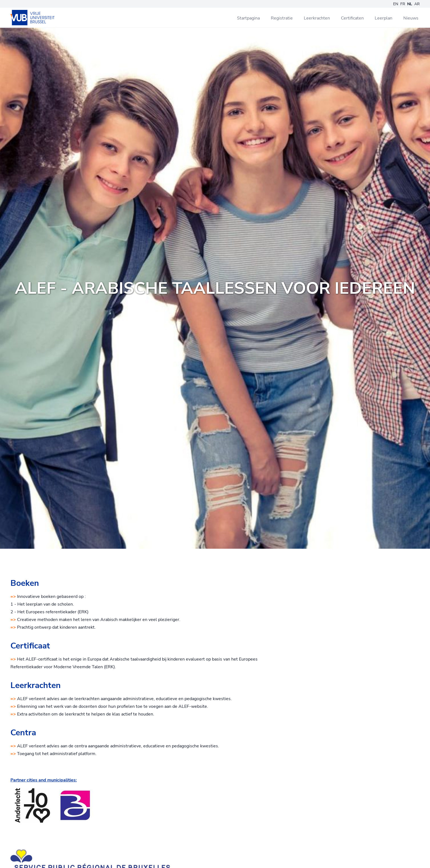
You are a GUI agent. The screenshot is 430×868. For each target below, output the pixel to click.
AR (417, 4)
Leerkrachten (317, 18)
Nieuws (411, 18)
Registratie (282, 18)
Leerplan (384, 18)
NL (410, 4)
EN (396, 4)
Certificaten (352, 18)
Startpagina (248, 18)
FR (403, 4)
